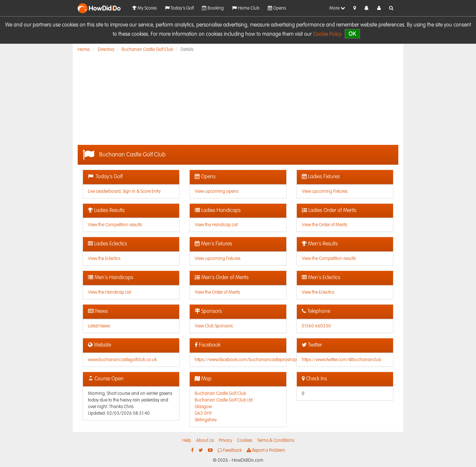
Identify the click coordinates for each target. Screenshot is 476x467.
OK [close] (352, 34)
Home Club (246, 8)
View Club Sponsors (214, 326)
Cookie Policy (327, 34)
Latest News (99, 326)
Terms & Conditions (276, 441)
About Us (205, 441)
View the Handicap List (216, 225)
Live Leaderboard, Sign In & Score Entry (124, 191)
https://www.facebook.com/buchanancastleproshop (246, 360)
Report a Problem (266, 450)
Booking (213, 8)
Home (84, 50)
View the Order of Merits (324, 225)
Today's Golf (179, 8)
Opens (277, 8)
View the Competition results (115, 225)
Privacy (225, 441)
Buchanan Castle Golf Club (147, 50)
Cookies (245, 441)
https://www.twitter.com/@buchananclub (341, 360)
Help (187, 441)
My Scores (144, 8)
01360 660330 (316, 326)
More (337, 8)
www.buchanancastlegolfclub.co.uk (122, 360)
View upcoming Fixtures (325, 191)
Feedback (230, 450)
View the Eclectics (104, 259)
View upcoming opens (217, 191)
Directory (106, 50)
